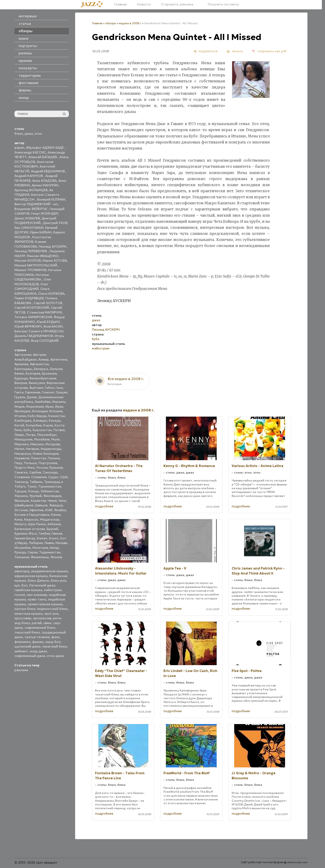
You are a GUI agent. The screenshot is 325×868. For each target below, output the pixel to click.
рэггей (37, 623)
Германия (33, 392)
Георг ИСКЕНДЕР (45, 213)
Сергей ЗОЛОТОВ (48, 303)
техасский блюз (27, 632)
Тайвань (36, 482)
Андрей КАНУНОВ (29, 176)
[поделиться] (205, 51)
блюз (19, 134)
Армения (21, 364)
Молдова (53, 444)
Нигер (54, 548)
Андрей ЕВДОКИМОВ (48, 171)
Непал (19, 449)
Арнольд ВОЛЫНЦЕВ (31, 190)
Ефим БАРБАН (41, 232)
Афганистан (39, 364)
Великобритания (43, 378)
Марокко (22, 444)
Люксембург (47, 435)
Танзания (22, 557)
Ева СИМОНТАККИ (29, 228)
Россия (42, 468)
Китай (19, 425)
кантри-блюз (25, 609)
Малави (61, 543)
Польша (30, 463)
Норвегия (22, 458)
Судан (53, 477)
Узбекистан (50, 491)
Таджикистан (50, 552)
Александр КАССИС (30, 152)
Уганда (33, 491)
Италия (20, 416)
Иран (59, 406)
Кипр (18, 519)
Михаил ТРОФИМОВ (30, 270)
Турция (20, 491)
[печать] (235, 51)
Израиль (59, 402)
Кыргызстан (42, 430)
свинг (48, 623)
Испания (56, 411)
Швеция (41, 505)
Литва (31, 435)
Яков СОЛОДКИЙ (45, 341)
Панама (54, 458)
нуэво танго (37, 599)
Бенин (19, 373)
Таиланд (21, 482)
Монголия (40, 548)
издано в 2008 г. (130, 23)
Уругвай (35, 496)
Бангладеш (23, 369)
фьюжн (38, 642)
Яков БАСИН (53, 326)
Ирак (49, 406)
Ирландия (22, 411)
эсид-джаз (38, 651)
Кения (56, 515)
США (64, 477)
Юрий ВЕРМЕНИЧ (28, 326)
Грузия (20, 397)
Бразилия (49, 373)
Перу (18, 463)
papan (19, 148)
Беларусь (41, 369)
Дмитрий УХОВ (55, 223)
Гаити (19, 392)
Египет (42, 538)
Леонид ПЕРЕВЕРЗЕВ (31, 251)
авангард (22, 571)
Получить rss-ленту (221, 4)
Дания (32, 397)
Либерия (36, 543)
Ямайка (60, 510)
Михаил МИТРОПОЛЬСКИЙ (36, 265)
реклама (21, 670)
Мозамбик (23, 548)
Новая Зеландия (46, 454)
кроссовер (23, 618)
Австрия (39, 355)
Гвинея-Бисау (25, 538)
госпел (20, 595)
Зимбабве (43, 402)
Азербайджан (26, 359)
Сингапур (50, 472)
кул (17, 585)
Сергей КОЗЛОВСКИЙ (32, 308)
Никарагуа (23, 454)
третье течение (37, 637)
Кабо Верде (37, 416)
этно (38, 134)
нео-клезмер (37, 595)
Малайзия (42, 439)
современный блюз (40, 628)
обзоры (111, 23)
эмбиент (21, 651)
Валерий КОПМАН (51, 199)
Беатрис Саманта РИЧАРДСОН (39, 331)
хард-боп (53, 642)
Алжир (44, 359)
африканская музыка (31, 576)
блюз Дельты (38, 581)
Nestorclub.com (297, 862)
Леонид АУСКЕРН (52, 246)
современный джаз (30, 656)
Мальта (20, 524)
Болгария (33, 373)
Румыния (56, 468)
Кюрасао (31, 519)
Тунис (32, 486)
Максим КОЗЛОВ (28, 261)
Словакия (22, 477)
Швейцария (24, 505)
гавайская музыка (28, 590)
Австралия (23, 355)
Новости (144, 4)
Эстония (21, 510)
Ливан (19, 435)
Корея (48, 425)
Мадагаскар (50, 519)
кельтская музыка (28, 614)
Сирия (33, 552)
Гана (59, 388)
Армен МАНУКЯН (45, 185)
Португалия (48, 463)
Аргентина (59, 359)
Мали (55, 439)
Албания (54, 524)
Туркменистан (50, 486)
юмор (24, 98)
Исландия (40, 411)
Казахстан (57, 416)
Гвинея (57, 533)
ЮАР (49, 510)
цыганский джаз (27, 646)
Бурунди (21, 378)
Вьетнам (36, 388)
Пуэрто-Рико (25, 468)
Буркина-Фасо (26, 533)
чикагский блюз (55, 646)
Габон (49, 388)
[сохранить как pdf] (269, 51)
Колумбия (34, 425)
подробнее (104, 506)
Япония (56, 557)
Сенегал (21, 472)
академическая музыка (49, 571)
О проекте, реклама (177, 4)
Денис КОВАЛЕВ (27, 218)
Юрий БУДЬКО (48, 322)
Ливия (49, 543)
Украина (21, 496)
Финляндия (52, 496)
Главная (120, 4)
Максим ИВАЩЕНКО (43, 256)
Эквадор (56, 505)
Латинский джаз (42, 585)
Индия (19, 406)
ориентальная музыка (45, 604)
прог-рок (51, 614)
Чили (62, 501)
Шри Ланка (37, 524)
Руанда (20, 552)
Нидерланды (51, 449)
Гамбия (44, 533)
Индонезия (35, 406)
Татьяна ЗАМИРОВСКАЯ (33, 317)
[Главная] (93, 4)
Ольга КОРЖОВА (51, 294)
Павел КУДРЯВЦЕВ (29, 298)
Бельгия (56, 369)
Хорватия (38, 501)
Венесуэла (37, 383)
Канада (55, 421)
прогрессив (42, 618)
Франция (22, 501)
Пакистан (39, 458)
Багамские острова (30, 529)
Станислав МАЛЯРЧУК (45, 312)
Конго (54, 538)
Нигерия (32, 449)
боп (24, 585)
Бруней (52, 529)
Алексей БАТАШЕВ (43, 157)
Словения (39, 477)
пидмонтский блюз (52, 609)
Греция (62, 392)
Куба (27, 430)
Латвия (59, 430)
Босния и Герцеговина (32, 515)
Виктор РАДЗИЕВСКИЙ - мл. (36, 204)
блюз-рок (58, 581)
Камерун (40, 421)
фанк (55, 637)
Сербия (35, 472)
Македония (23, 439)
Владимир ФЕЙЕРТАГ (31, 209)
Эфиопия (36, 510)
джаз (29, 134)
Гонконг (48, 392)
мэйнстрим (53, 590)
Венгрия (21, 383)
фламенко (22, 642)
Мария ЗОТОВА (55, 261)
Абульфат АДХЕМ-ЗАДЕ (45, 148)
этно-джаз (55, 656)
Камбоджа (23, 421)
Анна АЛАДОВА (44, 181)
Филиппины (40, 557)
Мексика (37, 444)
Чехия (52, 501)
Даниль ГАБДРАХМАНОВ (34, 336)
